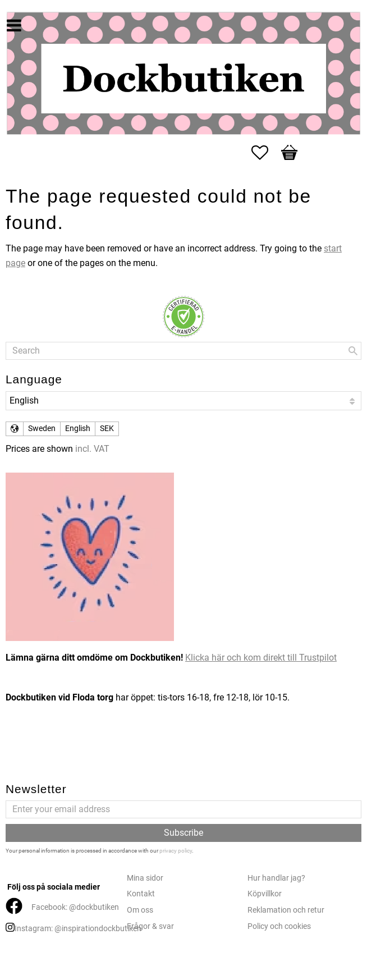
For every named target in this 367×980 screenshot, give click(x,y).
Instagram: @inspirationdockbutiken (78, 929)
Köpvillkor (265, 894)
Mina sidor (145, 878)
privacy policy (176, 851)
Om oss (140, 910)
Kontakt (141, 894)
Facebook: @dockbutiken (75, 907)
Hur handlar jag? (276, 878)
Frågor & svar (150, 926)
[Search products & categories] (183, 351)
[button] (265, 153)
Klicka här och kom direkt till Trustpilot (261, 658)
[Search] (353, 351)
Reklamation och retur (286, 910)
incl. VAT (92, 449)
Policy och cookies (279, 926)
